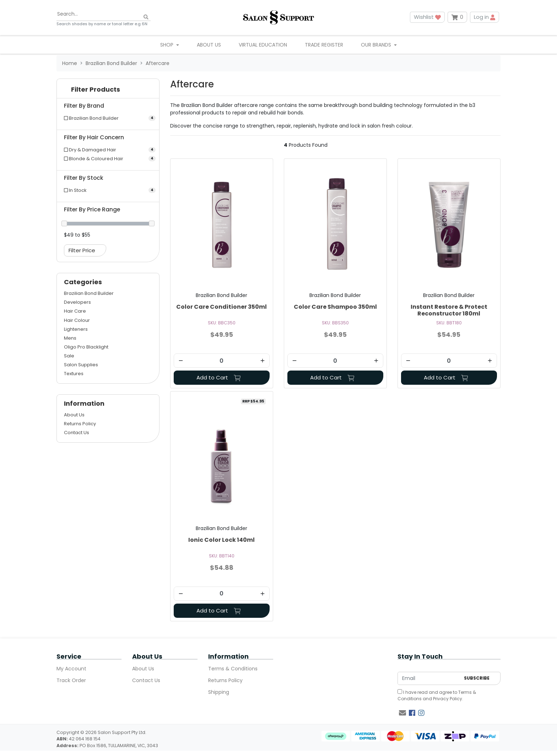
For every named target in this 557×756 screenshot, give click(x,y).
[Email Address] (429, 678)
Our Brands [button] (377, 45)
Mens (70, 338)
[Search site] (146, 17)
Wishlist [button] (427, 17)
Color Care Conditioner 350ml (221, 307)
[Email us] (402, 713)
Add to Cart (219, 377)
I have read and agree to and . (437, 695)
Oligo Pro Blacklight (86, 347)
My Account (71, 669)
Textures (74, 374)
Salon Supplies (81, 365)
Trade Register (324, 45)
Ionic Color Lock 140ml (221, 540)
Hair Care (75, 311)
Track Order (71, 680)
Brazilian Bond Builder (89, 293)
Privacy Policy (448, 699)
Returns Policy (80, 424)
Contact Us (77, 433)
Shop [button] (167, 45)
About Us (209, 45)
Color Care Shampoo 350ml (335, 307)
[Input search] (104, 14)
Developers (77, 302)
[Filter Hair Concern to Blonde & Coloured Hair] (108, 159)
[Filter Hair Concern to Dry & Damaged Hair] (108, 150)
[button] (108, 91)
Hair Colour (77, 320)
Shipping (219, 692)
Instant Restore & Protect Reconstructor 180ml (449, 310)
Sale (69, 356)
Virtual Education (263, 45)
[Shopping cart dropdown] (457, 17)
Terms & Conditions (233, 669)
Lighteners (76, 329)
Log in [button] (485, 17)
